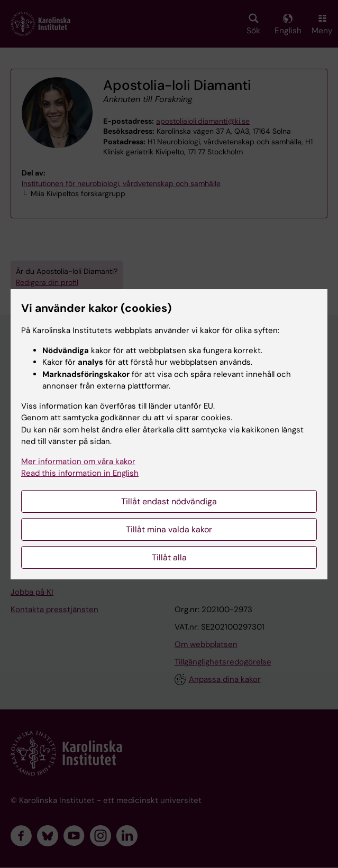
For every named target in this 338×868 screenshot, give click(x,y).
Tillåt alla (169, 557)
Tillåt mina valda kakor (169, 529)
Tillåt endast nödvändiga (169, 501)
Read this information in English (80, 473)
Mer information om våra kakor (78, 461)
